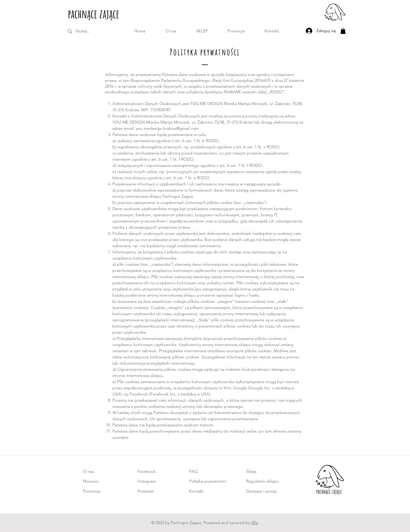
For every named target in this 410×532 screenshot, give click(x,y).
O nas (88, 471)
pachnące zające (93, 14)
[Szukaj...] (91, 31)
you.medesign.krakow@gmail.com (167, 128)
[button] (202, 31)
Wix (255, 523)
